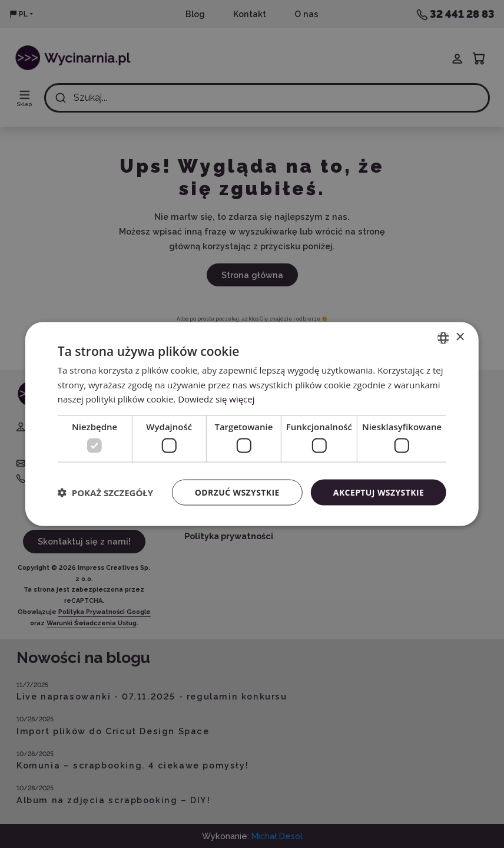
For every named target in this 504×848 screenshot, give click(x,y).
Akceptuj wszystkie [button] (379, 492)
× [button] (460, 337)
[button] (105, 493)
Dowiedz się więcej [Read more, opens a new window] (216, 399)
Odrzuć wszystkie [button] (237, 492)
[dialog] (252, 424)
